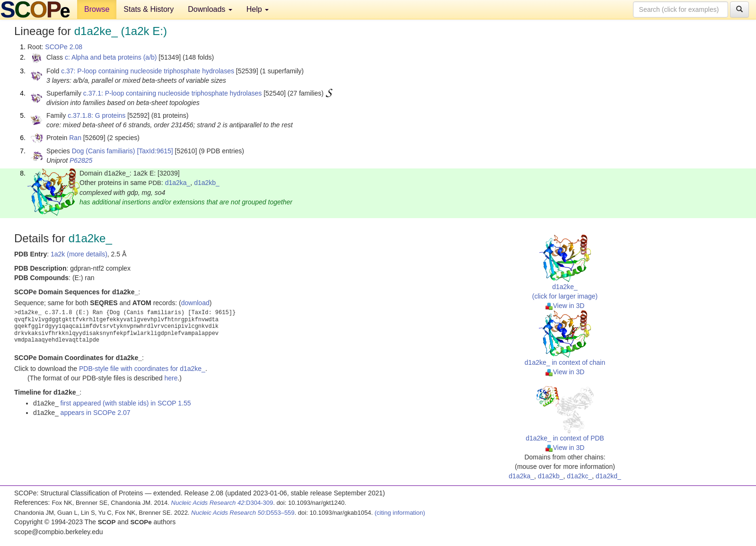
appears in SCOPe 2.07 (96, 413)
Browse (97, 9)
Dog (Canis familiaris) (104, 151)
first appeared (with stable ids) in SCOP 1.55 (126, 403)
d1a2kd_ (608, 476)
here (171, 378)
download (195, 303)
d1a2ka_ (178, 183)
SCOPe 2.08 (64, 47)
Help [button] (258, 9)
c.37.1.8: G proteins (97, 115)
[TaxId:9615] (155, 151)
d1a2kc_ (579, 476)
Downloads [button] (210, 9)
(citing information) (400, 513)
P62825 (81, 160)
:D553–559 (243, 513)
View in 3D (565, 306)
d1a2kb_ (207, 183)
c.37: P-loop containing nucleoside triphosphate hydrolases (148, 71)
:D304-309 (222, 503)
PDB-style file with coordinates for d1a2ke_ (142, 369)
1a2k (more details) (79, 254)
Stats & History (149, 9)
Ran (75, 138)
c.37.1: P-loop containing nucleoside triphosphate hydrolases (172, 93)
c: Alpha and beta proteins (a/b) (111, 57)
